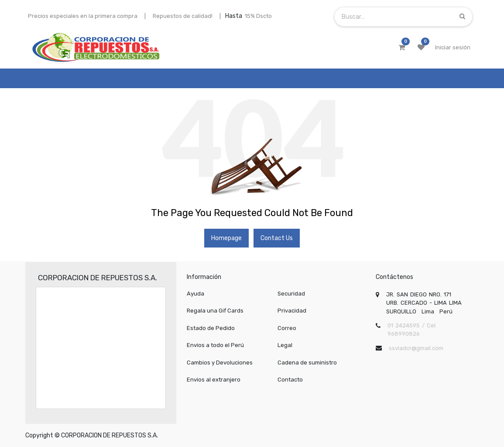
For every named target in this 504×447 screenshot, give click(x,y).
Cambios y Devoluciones (220, 363)
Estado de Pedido (211, 328)
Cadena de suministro (307, 363)
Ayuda (195, 294)
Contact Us (277, 238)
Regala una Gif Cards (215, 311)
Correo (287, 328)
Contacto (290, 380)
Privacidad (292, 311)
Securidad (291, 294)
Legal (285, 345)
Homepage (226, 238)
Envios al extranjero (214, 380)
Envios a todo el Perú (215, 345)
